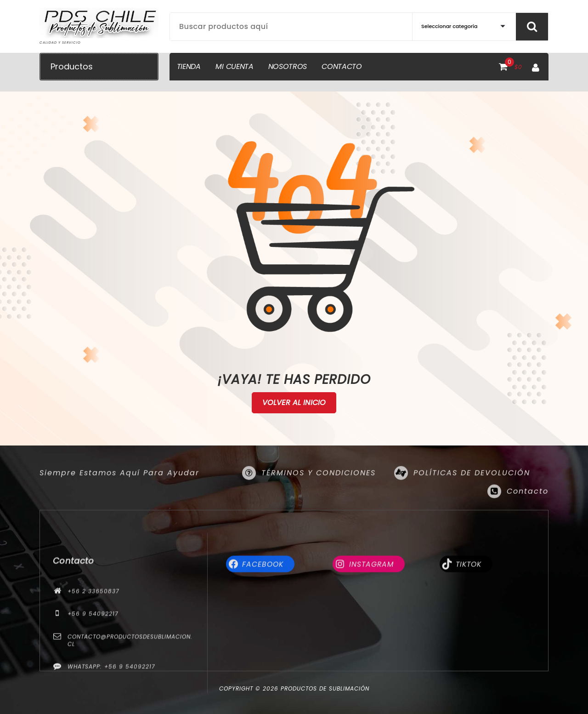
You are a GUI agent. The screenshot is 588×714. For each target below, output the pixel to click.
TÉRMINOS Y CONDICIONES (319, 487)
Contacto (528, 506)
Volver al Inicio (294, 403)
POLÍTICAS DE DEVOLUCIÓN (472, 487)
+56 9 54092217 (93, 686)
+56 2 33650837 (93, 664)
